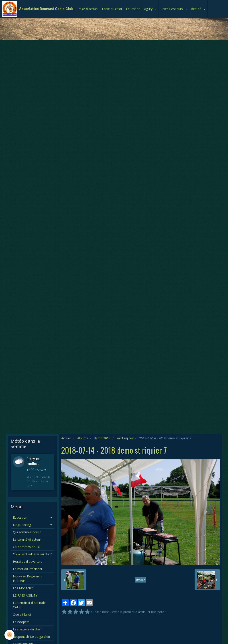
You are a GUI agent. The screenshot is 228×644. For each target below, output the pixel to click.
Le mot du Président (28, 569)
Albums (83, 438)
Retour (140, 580)
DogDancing (22, 525)
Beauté (196, 9)
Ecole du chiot (112, 9)
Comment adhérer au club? (32, 554)
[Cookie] (9, 635)
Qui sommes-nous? (27, 532)
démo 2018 (102, 438)
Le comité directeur (27, 539)
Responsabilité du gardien (31, 637)
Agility (149, 9)
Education (133, 9)
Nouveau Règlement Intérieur (28, 578)
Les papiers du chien (28, 629)
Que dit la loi (22, 614)
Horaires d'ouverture (28, 561)
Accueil (66, 438)
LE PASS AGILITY (25, 595)
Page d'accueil (88, 9)
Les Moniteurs (23, 588)
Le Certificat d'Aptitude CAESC (29, 605)
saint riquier (125, 438)
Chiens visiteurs (172, 9)
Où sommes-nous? (27, 547)
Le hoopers (21, 622)
